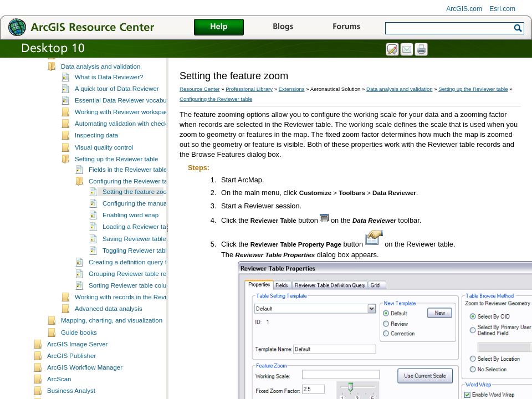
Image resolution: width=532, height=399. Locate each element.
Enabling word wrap (131, 216)
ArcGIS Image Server (77, 345)
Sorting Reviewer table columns (134, 286)
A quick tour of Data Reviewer (117, 89)
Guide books (79, 333)
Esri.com (502, 9)
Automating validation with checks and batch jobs (144, 124)
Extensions (292, 89)
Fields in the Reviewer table (128, 170)
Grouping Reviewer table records (135, 274)
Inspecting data (96, 136)
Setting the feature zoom (137, 192)
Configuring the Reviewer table (132, 182)
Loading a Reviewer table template (152, 227)
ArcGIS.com (464, 9)
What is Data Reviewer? (109, 78)
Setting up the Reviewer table (116, 160)
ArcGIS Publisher (71, 356)
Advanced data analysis (109, 309)
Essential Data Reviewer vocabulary (126, 101)
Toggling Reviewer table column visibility (159, 251)
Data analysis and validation (101, 67)
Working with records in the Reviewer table (135, 298)
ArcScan (59, 380)
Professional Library (249, 89)
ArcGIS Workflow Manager (85, 368)
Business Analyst (71, 391)
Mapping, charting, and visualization (112, 321)
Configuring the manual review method (157, 204)
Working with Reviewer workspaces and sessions (144, 112)
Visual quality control (104, 148)
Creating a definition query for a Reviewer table (155, 263)
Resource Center (200, 89)
